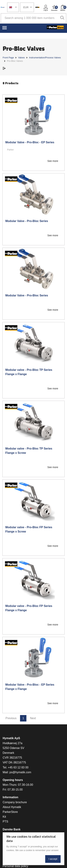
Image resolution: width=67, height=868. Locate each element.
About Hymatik (12, 807)
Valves (21, 58)
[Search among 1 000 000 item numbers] (33, 18)
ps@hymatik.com (20, 772)
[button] (13, 7)
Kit (4, 817)
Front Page (8, 58)
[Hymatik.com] (3, 7)
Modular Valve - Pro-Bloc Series (27, 221)
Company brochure (15, 802)
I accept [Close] (53, 859)
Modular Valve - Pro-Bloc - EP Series (30, 142)
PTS (5, 822)
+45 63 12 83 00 (18, 767)
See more (53, 161)
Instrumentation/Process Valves (45, 58)
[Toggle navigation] (5, 27)
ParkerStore (10, 812)
